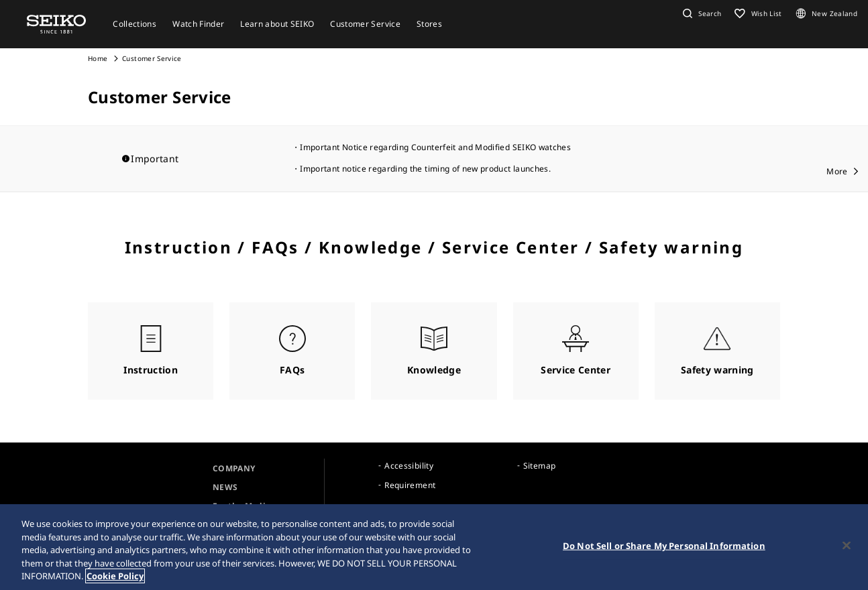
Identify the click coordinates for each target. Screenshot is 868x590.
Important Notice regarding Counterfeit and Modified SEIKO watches (435, 147)
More (837, 171)
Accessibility (409, 466)
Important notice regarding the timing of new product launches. (425, 169)
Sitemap (539, 466)
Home (98, 58)
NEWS (225, 487)
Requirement (410, 485)
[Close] (847, 546)
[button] (700, 13)
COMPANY (234, 468)
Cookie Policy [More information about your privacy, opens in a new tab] (115, 576)
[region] (434, 547)
